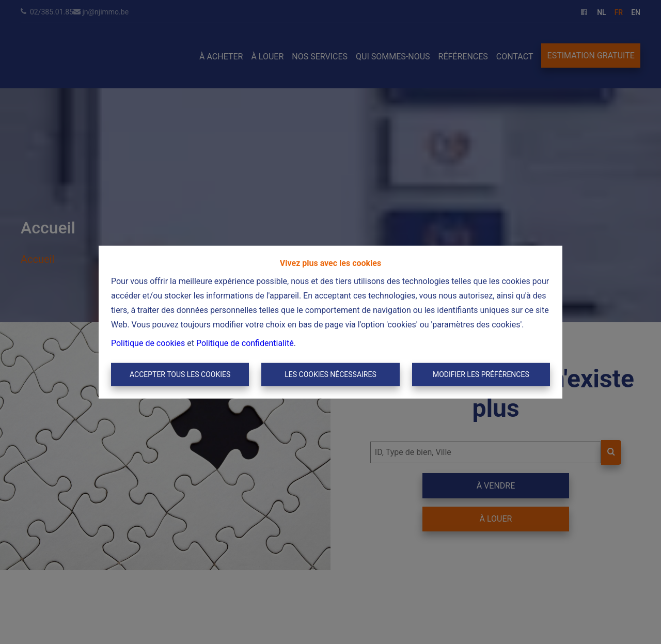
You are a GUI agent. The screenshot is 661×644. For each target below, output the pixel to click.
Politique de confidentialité (245, 343)
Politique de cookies (148, 343)
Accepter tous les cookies (180, 374)
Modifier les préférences (481, 374)
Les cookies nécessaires (330, 374)
